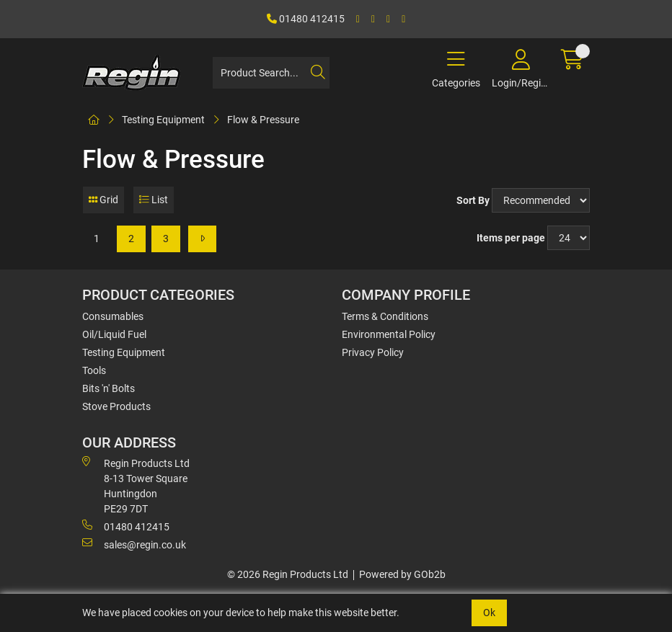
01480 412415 (306, 19)
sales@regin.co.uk (134, 544)
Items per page (511, 238)
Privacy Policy (373, 352)
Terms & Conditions (385, 316)
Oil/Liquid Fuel (114, 334)
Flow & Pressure (263, 120)
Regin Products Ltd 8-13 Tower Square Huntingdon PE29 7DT (136, 485)
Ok (489, 613)
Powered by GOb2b (402, 574)
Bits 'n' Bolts (109, 388)
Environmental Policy (389, 334)
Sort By (473, 200)
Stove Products (116, 406)
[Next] (202, 239)
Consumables (113, 316)
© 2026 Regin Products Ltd (288, 574)
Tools (94, 370)
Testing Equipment (163, 120)
